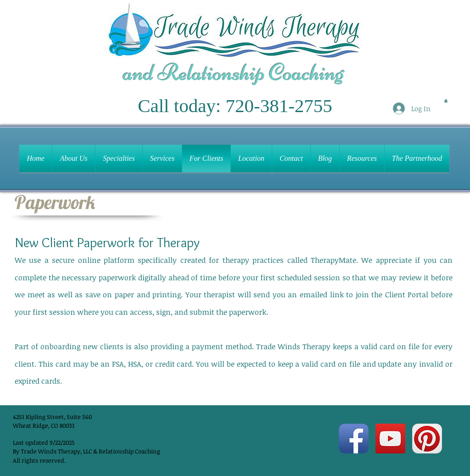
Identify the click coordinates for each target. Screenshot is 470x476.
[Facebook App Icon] (354, 439)
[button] (446, 101)
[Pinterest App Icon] (427, 439)
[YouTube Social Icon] (390, 439)
